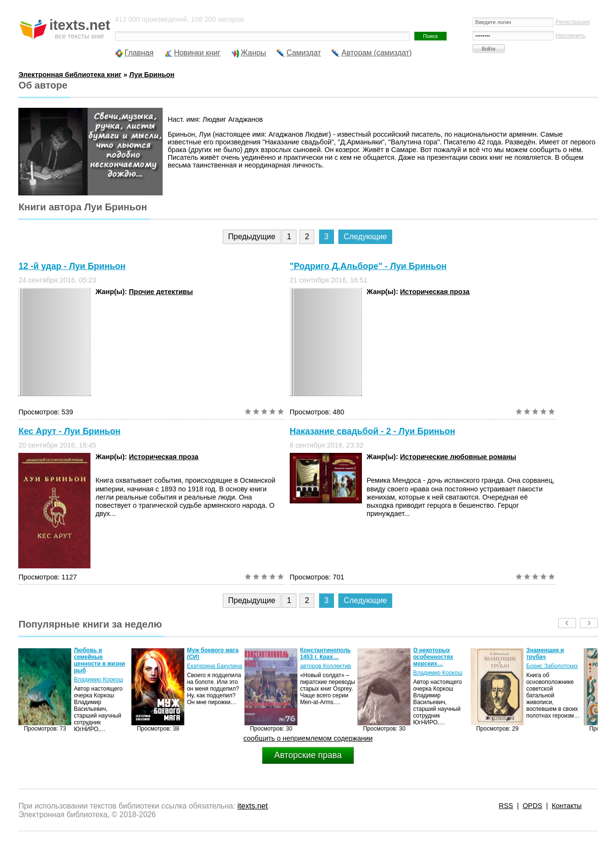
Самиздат (304, 53)
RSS (506, 806)
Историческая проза (435, 292)
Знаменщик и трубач (545, 654)
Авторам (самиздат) (376, 53)
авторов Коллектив (325, 666)
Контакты (566, 806)
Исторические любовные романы (458, 457)
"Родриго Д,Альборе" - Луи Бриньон (368, 266)
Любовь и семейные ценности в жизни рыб (99, 660)
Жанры (253, 53)
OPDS (533, 806)
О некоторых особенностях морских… (433, 657)
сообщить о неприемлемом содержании (308, 738)
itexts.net (252, 806)
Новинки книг (197, 53)
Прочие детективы (161, 292)
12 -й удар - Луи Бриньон (72, 266)
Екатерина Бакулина (214, 666)
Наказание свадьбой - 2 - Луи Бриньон (372, 431)
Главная (139, 53)
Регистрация (573, 22)
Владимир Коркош (98, 680)
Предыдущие (252, 237)
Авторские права (308, 755)
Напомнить (571, 36)
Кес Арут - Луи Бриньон (69, 431)
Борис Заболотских (552, 666)
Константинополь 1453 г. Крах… (325, 654)
